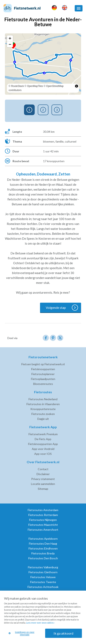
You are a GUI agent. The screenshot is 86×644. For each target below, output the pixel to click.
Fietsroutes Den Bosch (43, 558)
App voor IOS (43, 454)
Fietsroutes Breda (43, 553)
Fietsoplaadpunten (43, 379)
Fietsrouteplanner (43, 374)
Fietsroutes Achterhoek (43, 587)
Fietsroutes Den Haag (43, 543)
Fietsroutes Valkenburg (43, 567)
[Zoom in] (10, 38)
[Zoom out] (10, 44)
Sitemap (43, 489)
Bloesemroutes (43, 384)
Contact (43, 469)
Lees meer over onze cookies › (41, 623)
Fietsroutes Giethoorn (43, 572)
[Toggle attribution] (77, 86)
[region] (43, 64)
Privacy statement (43, 479)
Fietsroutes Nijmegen (43, 520)
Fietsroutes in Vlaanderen (43, 404)
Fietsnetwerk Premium (43, 434)
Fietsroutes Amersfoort (43, 530)
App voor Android (43, 449)
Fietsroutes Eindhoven (43, 548)
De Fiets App (43, 439)
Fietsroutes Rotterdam (43, 515)
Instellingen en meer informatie (22, 633)
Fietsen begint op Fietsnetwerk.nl (43, 364)
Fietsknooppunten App (43, 444)
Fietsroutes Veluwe (43, 577)
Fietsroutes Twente (43, 582)
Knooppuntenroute (43, 409)
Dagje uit (43, 419)
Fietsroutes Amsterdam (43, 510)
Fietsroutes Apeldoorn (43, 539)
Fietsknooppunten (43, 369)
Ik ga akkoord (63, 633)
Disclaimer (43, 474)
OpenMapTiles (35, 86)
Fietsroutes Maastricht (43, 525)
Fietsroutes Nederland (43, 399)
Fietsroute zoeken (43, 414)
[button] (79, 8)
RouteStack (17, 86)
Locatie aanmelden (43, 484)
